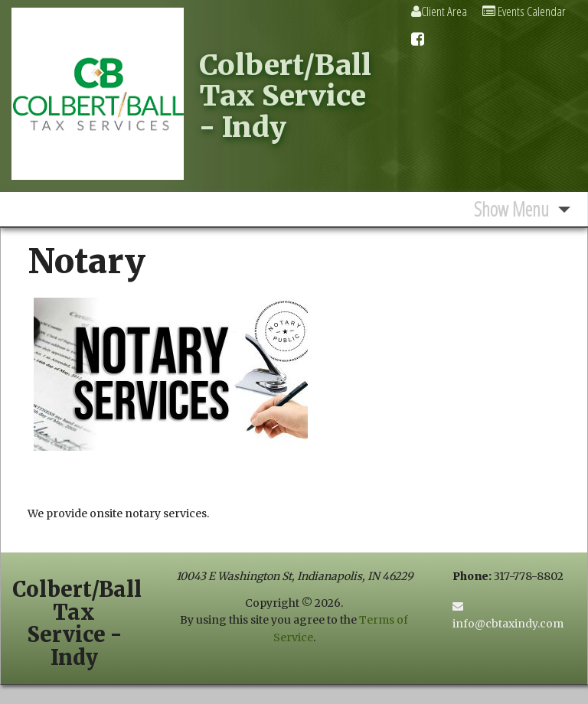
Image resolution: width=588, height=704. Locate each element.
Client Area (439, 11)
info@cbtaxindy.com (508, 624)
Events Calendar (524, 11)
